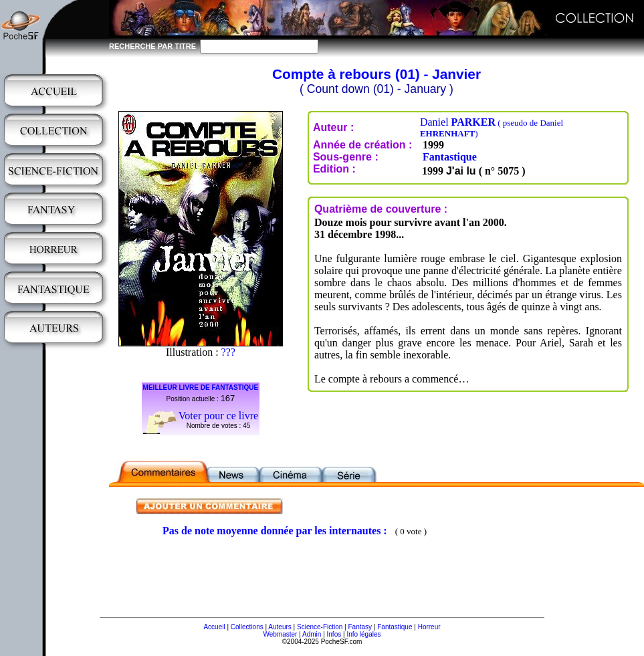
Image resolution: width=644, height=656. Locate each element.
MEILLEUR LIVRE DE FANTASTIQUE (201, 388)
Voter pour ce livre (218, 416)
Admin (312, 634)
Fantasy (360, 627)
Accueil (214, 627)
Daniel (492, 127)
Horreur (429, 627)
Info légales (363, 634)
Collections (247, 627)
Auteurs (280, 627)
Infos (334, 634)
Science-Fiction (320, 627)
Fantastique (450, 157)
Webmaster (280, 634)
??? (228, 352)
